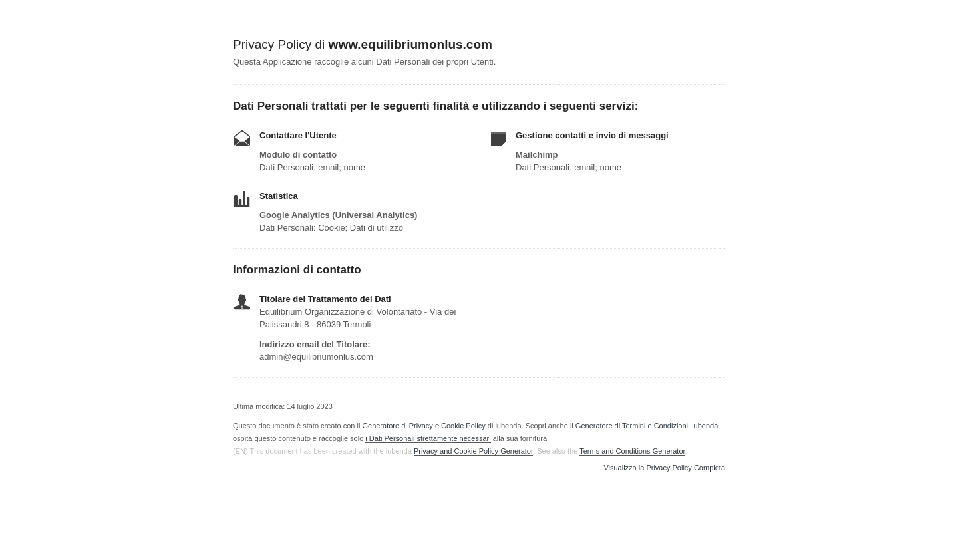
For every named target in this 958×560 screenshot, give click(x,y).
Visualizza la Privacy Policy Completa (664, 468)
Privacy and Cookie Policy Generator (473, 451)
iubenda (705, 426)
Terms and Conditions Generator (632, 451)
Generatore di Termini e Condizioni (632, 426)
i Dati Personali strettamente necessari (428, 438)
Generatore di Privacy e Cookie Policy (423, 426)
